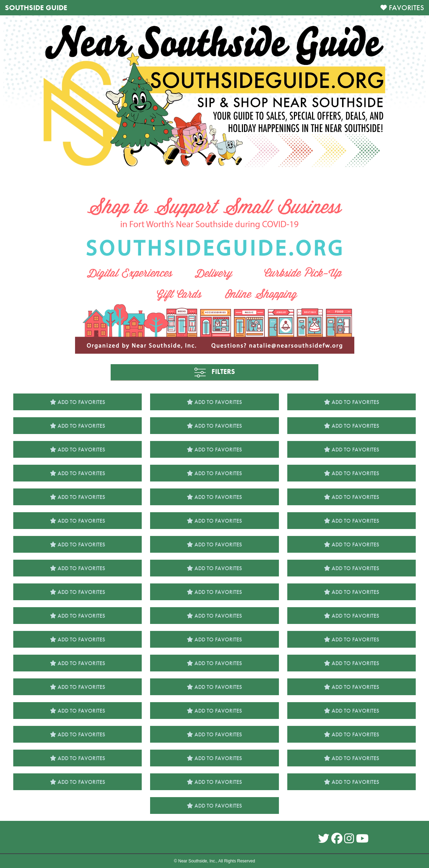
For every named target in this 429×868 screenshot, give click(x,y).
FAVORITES (406, 8)
